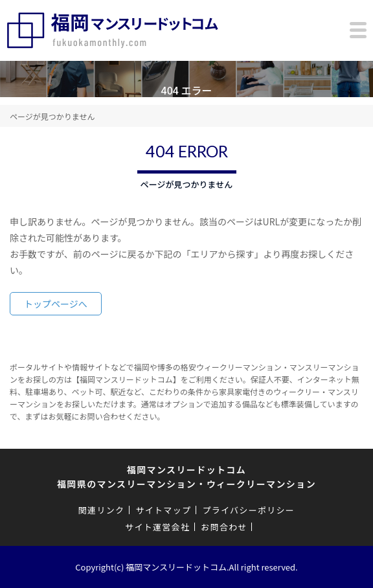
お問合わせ (224, 527)
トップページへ (56, 304)
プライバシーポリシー (248, 510)
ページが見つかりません (52, 116)
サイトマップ (163, 510)
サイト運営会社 (157, 527)
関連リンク (102, 510)
